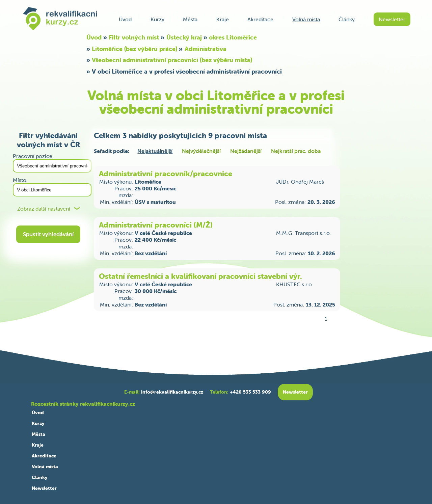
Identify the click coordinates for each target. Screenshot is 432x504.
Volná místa (306, 19)
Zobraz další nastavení (44, 209)
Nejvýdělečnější (201, 151)
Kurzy (157, 19)
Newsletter (392, 19)
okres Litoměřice (233, 37)
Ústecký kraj (184, 37)
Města (190, 19)
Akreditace (260, 19)
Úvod (125, 19)
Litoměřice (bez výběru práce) (134, 49)
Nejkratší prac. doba (296, 151)
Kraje (223, 19)
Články (347, 19)
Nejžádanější (246, 151)
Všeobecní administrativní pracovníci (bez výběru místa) (172, 60)
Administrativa (206, 49)
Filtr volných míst (134, 37)
